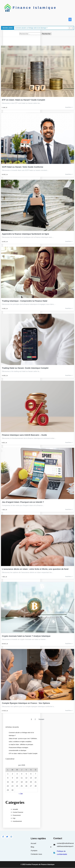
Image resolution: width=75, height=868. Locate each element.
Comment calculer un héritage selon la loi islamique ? (31, 28)
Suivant (41, 719)
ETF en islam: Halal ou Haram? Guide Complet (23, 753)
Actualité (15, 809)
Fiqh (14, 818)
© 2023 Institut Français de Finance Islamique (37, 865)
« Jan (21, 794)
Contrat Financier (18, 812)
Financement (17, 815)
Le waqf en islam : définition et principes (21, 744)
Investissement (17, 821)
